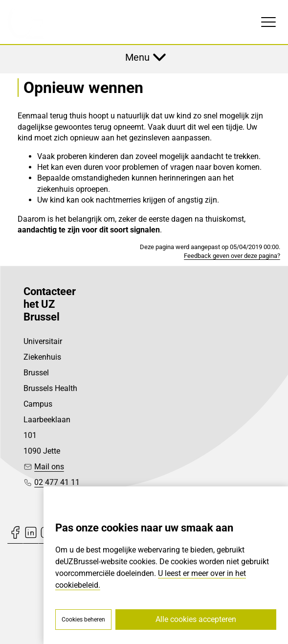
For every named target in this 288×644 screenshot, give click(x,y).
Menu (137, 57)
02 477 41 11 (57, 482)
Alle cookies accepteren (196, 619)
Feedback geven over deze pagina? (232, 256)
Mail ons (49, 467)
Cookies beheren (83, 620)
